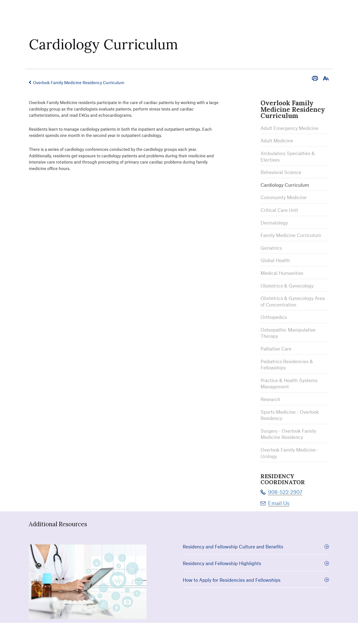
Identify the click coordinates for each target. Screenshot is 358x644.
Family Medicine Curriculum (291, 235)
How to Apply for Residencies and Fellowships (256, 580)
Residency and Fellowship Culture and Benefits (256, 547)
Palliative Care (276, 349)
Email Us (279, 503)
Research (270, 399)
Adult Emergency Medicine (290, 128)
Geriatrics (271, 248)
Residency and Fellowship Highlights (256, 563)
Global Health (275, 260)
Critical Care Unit (279, 210)
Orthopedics (274, 317)
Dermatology (274, 223)
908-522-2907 (285, 492)
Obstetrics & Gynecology (287, 286)
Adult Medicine (277, 141)
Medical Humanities (282, 273)
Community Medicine (284, 197)
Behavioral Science (281, 172)
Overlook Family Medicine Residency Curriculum (79, 82)
